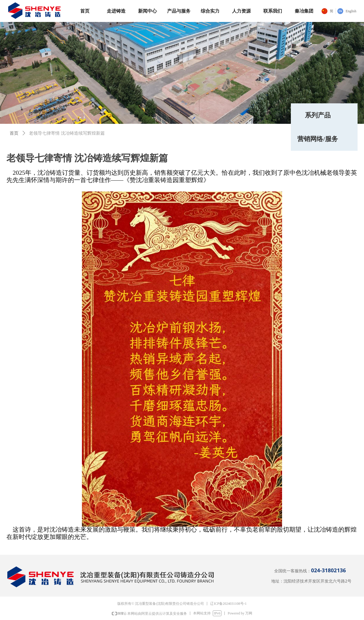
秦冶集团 (304, 11)
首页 (85, 11)
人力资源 (241, 11)
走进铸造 (116, 11)
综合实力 (210, 11)
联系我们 (273, 11)
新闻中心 (147, 11)
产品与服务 (179, 11)
